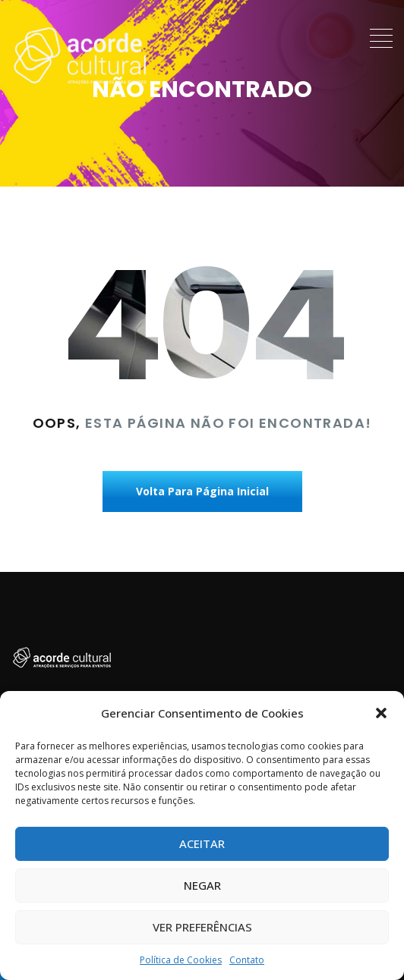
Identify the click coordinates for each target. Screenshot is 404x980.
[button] (381, 713)
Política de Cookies (181, 960)
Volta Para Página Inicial (202, 491)
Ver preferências (202, 927)
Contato (247, 960)
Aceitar (202, 843)
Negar (202, 885)
